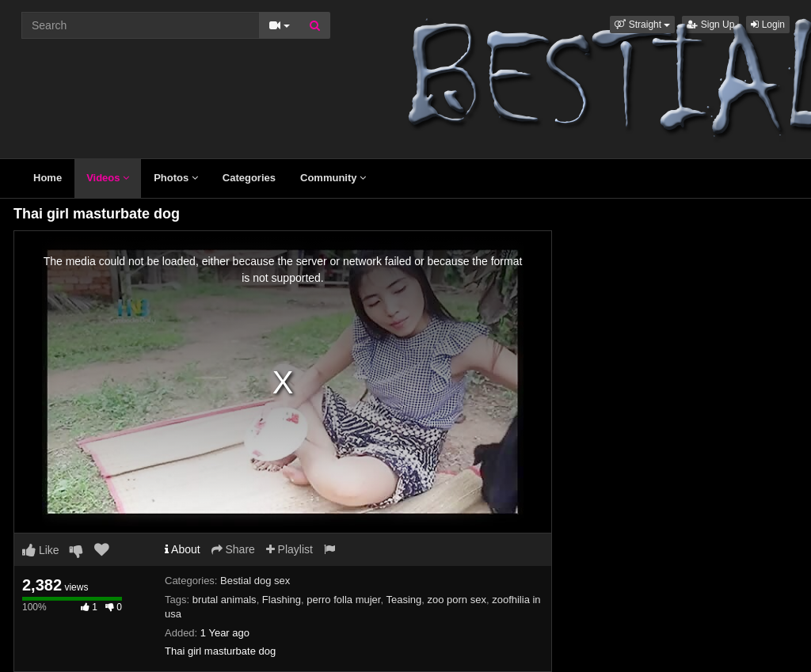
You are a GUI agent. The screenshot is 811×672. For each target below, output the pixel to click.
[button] (642, 25)
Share (233, 549)
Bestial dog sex (255, 581)
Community (333, 178)
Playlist (289, 549)
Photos (176, 178)
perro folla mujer (343, 600)
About (183, 549)
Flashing (282, 600)
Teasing (404, 600)
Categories (249, 178)
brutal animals (225, 600)
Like (41, 550)
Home (48, 178)
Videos (108, 178)
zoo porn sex (457, 600)
